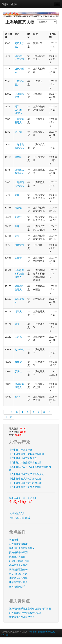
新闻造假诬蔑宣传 (18, 569)
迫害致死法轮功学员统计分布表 (25, 613)
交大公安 (19, 349)
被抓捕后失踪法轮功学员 (22, 548)
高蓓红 (18, 217)
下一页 (9, 417)
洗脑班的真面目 (17, 557)
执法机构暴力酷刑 (18, 552)
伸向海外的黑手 (17, 587)
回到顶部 (5, 635)
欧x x (17, 397)
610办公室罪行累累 (19, 561)
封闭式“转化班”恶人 (19, 110)
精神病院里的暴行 (18, 565)
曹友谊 (18, 362)
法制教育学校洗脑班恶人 (19, 274)
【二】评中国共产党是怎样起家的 (26, 454)
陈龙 (17, 324)
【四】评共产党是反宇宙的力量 (25, 462)
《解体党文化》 (17, 513)
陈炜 (17, 226)
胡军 (17, 195)
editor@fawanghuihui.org (42, 632)
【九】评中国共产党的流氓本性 (25, 487)
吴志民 (18, 157)
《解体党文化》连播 (20, 518)
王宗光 (18, 337)
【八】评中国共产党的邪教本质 (25, 483)
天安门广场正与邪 (18, 574)
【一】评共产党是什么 (21, 450)
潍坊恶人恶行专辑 (18, 578)
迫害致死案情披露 (18, 544)
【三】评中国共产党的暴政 (23, 458)
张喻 (17, 236)
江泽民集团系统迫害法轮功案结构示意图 (30, 609)
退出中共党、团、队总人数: (23, 500)
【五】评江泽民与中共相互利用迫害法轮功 (30, 468)
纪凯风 (18, 311)
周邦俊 (18, 208)
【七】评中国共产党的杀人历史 (25, 479)
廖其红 (18, 371)
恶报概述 (14, 540)
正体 (14, 4)
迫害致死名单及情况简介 (22, 617)
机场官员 (19, 245)
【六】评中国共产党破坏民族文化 (26, 474)
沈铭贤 (18, 258)
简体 (5, 4)
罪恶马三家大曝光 (18, 582)
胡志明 (18, 132)
